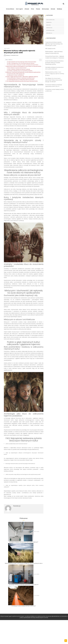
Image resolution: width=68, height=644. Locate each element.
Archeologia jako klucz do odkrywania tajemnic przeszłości (21, 80)
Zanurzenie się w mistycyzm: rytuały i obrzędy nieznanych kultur (23, 65)
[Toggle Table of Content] (40, 60)
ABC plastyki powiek (50, 49)
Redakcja (59, 9)
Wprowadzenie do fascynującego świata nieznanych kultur (22, 62)
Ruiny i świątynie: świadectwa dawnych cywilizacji (19, 69)
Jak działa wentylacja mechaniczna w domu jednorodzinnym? (24, 542)
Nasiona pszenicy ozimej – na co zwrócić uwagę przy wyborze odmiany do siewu (24, 563)
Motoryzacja (45, 9)
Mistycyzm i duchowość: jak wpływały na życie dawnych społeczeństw (23, 72)
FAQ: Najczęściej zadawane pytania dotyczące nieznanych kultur (22, 81)
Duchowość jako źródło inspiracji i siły (16, 74)
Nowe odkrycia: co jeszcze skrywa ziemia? (17, 68)
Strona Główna (10, 9)
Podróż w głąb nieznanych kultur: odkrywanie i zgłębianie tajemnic (22, 77)
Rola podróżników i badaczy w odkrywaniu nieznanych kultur (21, 78)
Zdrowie (53, 9)
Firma (32, 9)
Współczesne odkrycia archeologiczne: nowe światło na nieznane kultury (24, 66)
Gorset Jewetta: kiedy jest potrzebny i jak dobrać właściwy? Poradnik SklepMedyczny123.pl (55, 63)
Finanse (38, 9)
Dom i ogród (19, 9)
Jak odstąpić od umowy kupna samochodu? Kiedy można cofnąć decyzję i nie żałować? (54, 80)
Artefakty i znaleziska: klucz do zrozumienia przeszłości (20, 71)
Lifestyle (27, 9)
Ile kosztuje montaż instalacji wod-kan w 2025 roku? (24, 606)
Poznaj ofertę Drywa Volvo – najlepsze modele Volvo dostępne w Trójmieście (55, 57)
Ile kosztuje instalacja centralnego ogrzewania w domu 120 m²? (24, 585)
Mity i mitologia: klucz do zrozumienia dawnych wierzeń (22, 63)
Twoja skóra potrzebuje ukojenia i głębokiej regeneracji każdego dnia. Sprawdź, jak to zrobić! (54, 44)
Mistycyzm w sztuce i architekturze (16, 75)
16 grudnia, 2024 (14, 55)
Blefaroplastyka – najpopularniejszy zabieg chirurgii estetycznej (54, 52)
